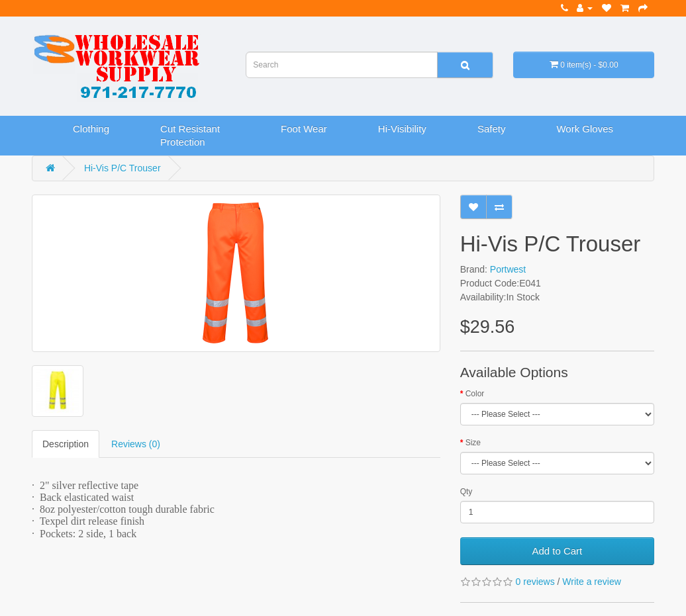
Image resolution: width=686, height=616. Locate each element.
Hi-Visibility (402, 129)
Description (66, 444)
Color (475, 394)
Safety (492, 129)
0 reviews (535, 582)
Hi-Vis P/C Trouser (122, 168)
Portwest (508, 269)
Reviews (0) (136, 444)
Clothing (91, 129)
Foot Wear (304, 129)
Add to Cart (557, 551)
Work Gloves (585, 129)
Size (473, 443)
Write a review (591, 582)
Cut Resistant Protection (190, 135)
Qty (466, 492)
